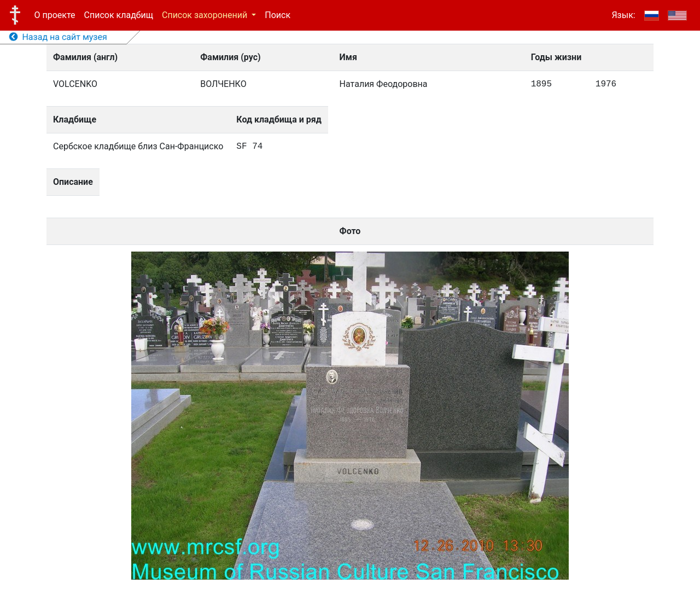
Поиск (278, 15)
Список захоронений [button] (206, 15)
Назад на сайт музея (58, 37)
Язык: (623, 15)
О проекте (55, 15)
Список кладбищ (119, 15)
